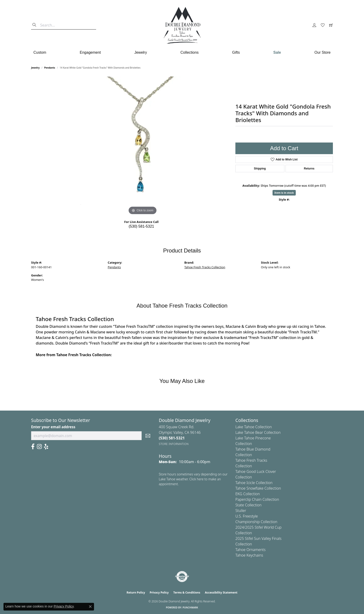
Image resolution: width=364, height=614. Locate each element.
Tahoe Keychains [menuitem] (249, 555)
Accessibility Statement (221, 592)
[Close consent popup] (90, 607)
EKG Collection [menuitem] (248, 494)
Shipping (260, 169)
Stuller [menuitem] (241, 511)
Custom (40, 52)
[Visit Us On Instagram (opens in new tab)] (39, 447)
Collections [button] (189, 52)
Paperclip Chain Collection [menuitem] (257, 499)
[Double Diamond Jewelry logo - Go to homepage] (182, 25)
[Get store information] (174, 444)
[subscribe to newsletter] (148, 436)
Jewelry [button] (141, 52)
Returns (309, 169)
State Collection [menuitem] (249, 505)
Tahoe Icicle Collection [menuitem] (254, 483)
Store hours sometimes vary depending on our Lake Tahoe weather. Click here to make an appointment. (193, 479)
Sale (277, 52)
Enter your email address (53, 427)
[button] (314, 25)
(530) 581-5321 (141, 226)
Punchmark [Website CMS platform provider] (190, 607)
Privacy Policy (159, 592)
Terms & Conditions (187, 592)
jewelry (35, 68)
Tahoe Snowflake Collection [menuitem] (258, 488)
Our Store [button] (323, 52)
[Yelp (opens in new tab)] (46, 447)
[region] (143, 146)
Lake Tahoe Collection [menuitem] (254, 427)
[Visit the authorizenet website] (182, 577)
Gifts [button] (236, 52)
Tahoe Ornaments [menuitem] (250, 550)
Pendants (50, 68)
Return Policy (136, 592)
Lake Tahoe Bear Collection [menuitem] (258, 432)
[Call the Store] (172, 438)
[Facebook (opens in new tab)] (33, 447)
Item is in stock (284, 193)
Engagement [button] (90, 52)
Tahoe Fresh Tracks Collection (205, 267)
